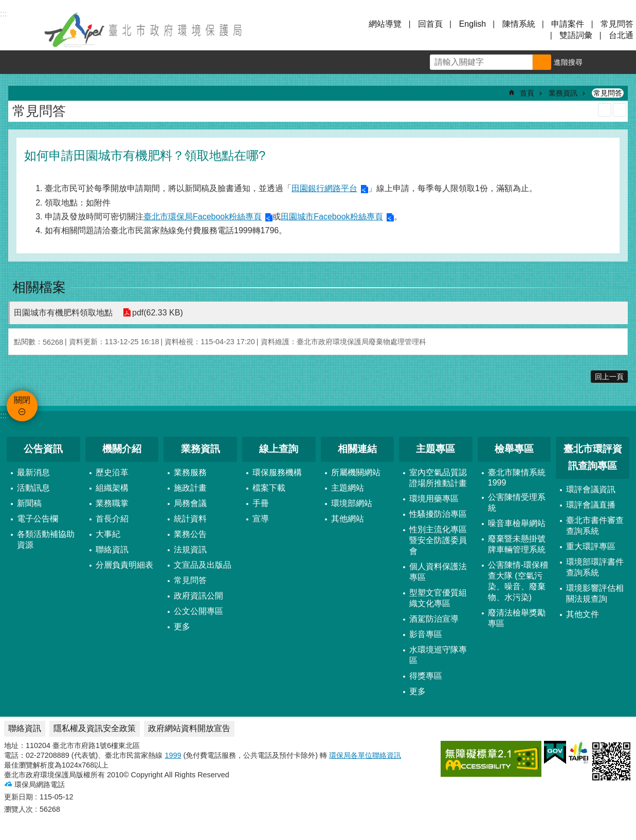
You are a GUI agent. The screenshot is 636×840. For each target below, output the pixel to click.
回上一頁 (609, 377)
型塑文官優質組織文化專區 (438, 598)
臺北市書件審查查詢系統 (595, 526)
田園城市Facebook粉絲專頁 (332, 217)
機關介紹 (122, 449)
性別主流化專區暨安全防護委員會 (438, 540)
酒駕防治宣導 (434, 619)
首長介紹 (112, 519)
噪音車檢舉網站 (517, 523)
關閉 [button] (21, 30)
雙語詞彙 (576, 35)
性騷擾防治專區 (438, 514)
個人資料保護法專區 (438, 572)
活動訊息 (33, 488)
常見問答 (617, 24)
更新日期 (19, 797)
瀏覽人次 (19, 809)
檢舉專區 (514, 449)
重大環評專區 (591, 546)
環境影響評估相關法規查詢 (595, 593)
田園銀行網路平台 (324, 188)
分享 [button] (624, 62)
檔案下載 (269, 488)
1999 (173, 755)
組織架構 (112, 488)
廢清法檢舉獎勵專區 (517, 618)
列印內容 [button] (605, 110)
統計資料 (190, 519)
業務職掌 (112, 503)
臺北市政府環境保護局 (144, 30)
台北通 (621, 35)
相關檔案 (39, 287)
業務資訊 (563, 93)
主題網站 (348, 488)
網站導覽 (385, 24)
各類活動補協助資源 (46, 539)
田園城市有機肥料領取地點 (63, 313)
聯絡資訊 (112, 549)
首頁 (527, 93)
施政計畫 (190, 488)
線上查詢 (279, 449)
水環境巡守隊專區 (438, 655)
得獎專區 (426, 676)
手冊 (261, 503)
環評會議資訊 (591, 489)
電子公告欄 (38, 519)
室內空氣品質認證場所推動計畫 (438, 478)
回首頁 (430, 24)
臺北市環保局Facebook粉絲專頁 (203, 217)
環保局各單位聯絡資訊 (365, 755)
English (473, 24)
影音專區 (426, 634)
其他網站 (348, 519)
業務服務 (190, 472)
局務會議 (190, 503)
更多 (182, 627)
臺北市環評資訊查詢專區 (593, 457)
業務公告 (190, 534)
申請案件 (568, 24)
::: (3, 415)
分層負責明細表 (124, 565)
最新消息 (33, 472)
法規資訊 (190, 549)
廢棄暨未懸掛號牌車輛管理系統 (517, 544)
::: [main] (12, 82)
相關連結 (357, 449)
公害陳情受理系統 (517, 502)
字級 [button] (601, 62)
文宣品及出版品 (203, 565)
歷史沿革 (112, 472)
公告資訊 (43, 449)
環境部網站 (352, 503)
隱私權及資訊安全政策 (95, 728)
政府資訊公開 (198, 596)
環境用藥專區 (434, 499)
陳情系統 (519, 24)
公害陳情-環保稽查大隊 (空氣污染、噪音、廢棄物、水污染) (518, 581)
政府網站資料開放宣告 (189, 728)
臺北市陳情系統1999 (517, 478)
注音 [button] (620, 110)
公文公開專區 (198, 611)
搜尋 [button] (542, 62)
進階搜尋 (568, 62)
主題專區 (435, 449)
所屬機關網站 (356, 472)
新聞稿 (29, 503)
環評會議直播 (591, 505)
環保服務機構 (277, 472)
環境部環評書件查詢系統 (595, 567)
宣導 (261, 519)
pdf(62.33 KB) (158, 313)
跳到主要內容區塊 (5, 5)
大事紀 (108, 534)
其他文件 (583, 614)
